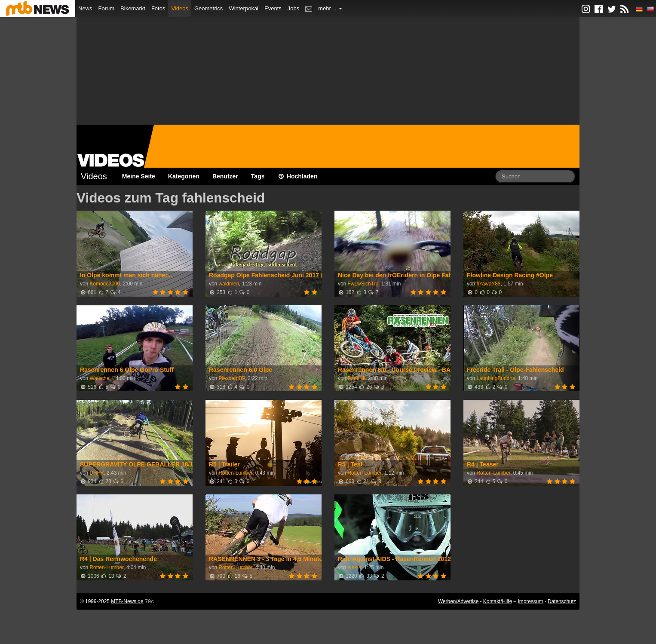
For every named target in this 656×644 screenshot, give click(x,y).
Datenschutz (562, 601)
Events (273, 8)
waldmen (229, 284)
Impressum (531, 601)
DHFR (97, 473)
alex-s (354, 567)
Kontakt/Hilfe (498, 601)
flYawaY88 (488, 284)
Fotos (158, 8)
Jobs (293, 8)
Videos (180, 8)
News (85, 8)
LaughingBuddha (496, 378)
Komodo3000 (105, 284)
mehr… (330, 8)
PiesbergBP (231, 378)
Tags (258, 176)
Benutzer (225, 176)
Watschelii (101, 378)
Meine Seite (139, 176)
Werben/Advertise (458, 601)
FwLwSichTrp (363, 284)
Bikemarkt (133, 8)
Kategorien (184, 176)
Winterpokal (244, 8)
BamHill (356, 378)
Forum (107, 8)
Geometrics (208, 8)
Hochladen (298, 176)
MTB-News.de (127, 601)
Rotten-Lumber (235, 473)
